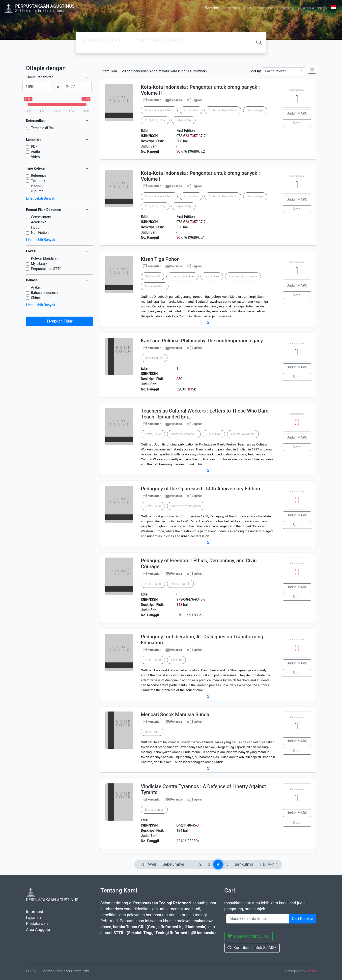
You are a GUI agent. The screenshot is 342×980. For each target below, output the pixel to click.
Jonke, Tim (212, 276)
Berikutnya (244, 864)
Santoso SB (152, 276)
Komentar (152, 100)
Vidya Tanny (184, 120)
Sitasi (297, 123)
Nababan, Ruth (155, 286)
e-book (36, 186)
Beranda (212, 8)
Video (35, 157)
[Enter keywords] (258, 919)
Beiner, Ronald (154, 358)
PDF (34, 147)
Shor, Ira (176, 660)
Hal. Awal (148, 864)
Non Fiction (40, 233)
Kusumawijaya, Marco (159, 110)
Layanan (33, 918)
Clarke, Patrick (180, 584)
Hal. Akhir (268, 864)
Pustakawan (288, 8)
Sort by (255, 71)
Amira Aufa (191, 110)
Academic (39, 222)
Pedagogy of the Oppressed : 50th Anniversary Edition (200, 489)
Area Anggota (315, 8)
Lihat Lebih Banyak (41, 198)
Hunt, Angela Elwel (182, 276)
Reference (39, 176)
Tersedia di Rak (43, 128)
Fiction (36, 227)
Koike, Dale (214, 434)
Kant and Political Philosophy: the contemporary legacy (202, 341)
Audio (35, 152)
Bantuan (266, 8)
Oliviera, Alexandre (243, 434)
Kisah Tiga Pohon (160, 259)
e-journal (38, 191)
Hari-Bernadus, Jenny (243, 276)
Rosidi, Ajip (152, 732)
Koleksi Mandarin (44, 258)
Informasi (232, 8)
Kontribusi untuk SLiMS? (252, 948)
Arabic (36, 287)
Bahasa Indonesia (45, 293)
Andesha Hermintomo (223, 110)
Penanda (176, 100)
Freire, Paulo (153, 434)
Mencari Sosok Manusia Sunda (175, 714)
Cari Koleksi (302, 919)
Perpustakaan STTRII (47, 269)
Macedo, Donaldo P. (184, 434)
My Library (39, 264)
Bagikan (195, 100)
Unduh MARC (297, 113)
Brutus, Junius (154, 810)
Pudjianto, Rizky (155, 120)
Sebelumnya (173, 864)
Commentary (41, 217)
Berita (249, 8)
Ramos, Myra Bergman (186, 506)
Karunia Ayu (255, 110)
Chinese (37, 298)
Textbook (38, 181)
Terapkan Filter (59, 321)
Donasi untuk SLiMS (248, 936)
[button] (208, 323)
